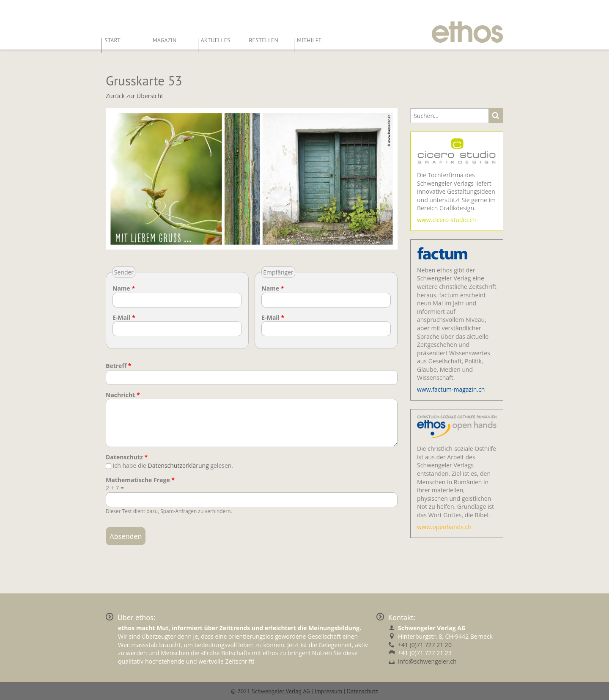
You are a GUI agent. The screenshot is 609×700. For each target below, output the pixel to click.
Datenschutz (127, 457)
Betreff (119, 366)
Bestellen (263, 40)
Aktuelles (216, 40)
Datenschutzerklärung (178, 465)
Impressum (329, 691)
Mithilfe (309, 40)
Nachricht (123, 395)
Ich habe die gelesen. (173, 465)
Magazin (165, 40)
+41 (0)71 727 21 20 (425, 645)
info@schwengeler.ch (427, 661)
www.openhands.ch (444, 527)
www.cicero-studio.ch (446, 220)
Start (112, 40)
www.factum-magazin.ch (451, 389)
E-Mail (124, 317)
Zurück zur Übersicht (134, 96)
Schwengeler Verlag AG (281, 691)
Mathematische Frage (140, 480)
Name (124, 288)
